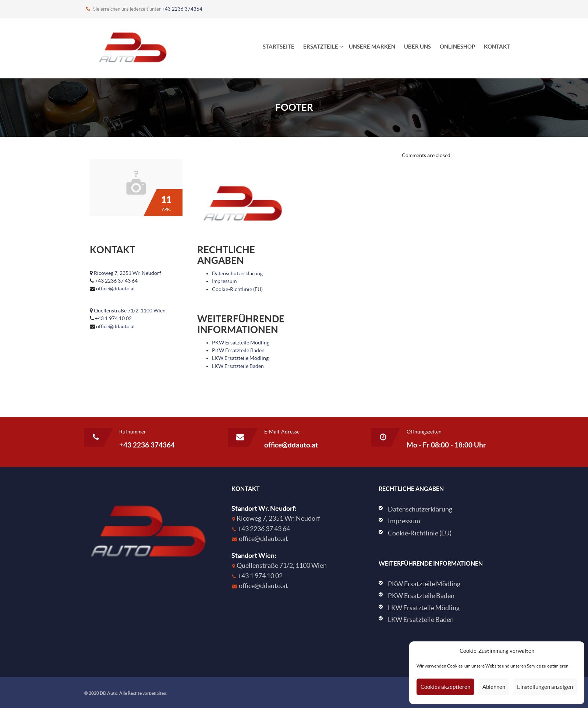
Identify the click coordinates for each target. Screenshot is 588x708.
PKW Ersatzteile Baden (238, 350)
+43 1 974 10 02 (113, 318)
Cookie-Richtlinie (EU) (237, 289)
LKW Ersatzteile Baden (238, 366)
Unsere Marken (372, 47)
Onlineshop (457, 47)
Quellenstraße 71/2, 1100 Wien (130, 311)
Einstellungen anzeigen (545, 687)
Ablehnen (494, 687)
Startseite (279, 47)
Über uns (417, 47)
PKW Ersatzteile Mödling (241, 343)
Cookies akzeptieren (445, 687)
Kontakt (497, 47)
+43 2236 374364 (182, 9)
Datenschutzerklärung (237, 273)
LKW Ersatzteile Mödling (240, 358)
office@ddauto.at (116, 288)
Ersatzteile (321, 47)
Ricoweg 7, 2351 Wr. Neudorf (127, 273)
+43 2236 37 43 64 (116, 281)
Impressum (224, 281)
